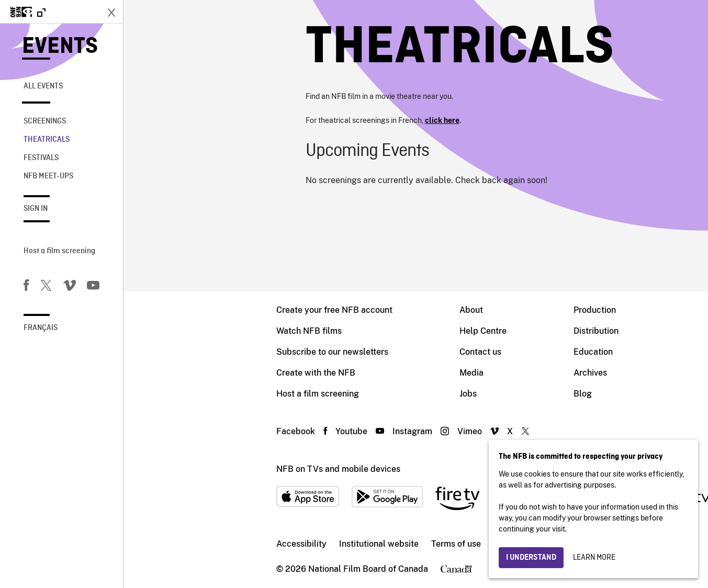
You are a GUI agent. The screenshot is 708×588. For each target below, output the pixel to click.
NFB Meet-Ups (48, 176)
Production (471, 310)
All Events (43, 86)
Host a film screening (59, 251)
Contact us (357, 352)
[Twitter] (46, 287)
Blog (459, 394)
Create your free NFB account (211, 310)
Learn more (594, 558)
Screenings (45, 121)
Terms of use (333, 544)
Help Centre (359, 331)
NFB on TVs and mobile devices (215, 469)
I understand (531, 558)
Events (60, 47)
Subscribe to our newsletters (209, 352)
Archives (467, 373)
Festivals (41, 158)
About (348, 310)
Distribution (473, 331)
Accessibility (178, 544)
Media (348, 373)
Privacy (384, 544)
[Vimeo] (70, 287)
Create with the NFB (192, 373)
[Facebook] (26, 287)
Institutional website (255, 544)
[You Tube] (93, 287)
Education (470, 352)
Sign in (36, 209)
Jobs (345, 394)
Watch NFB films (186, 331)
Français (41, 328)
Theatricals (47, 140)
